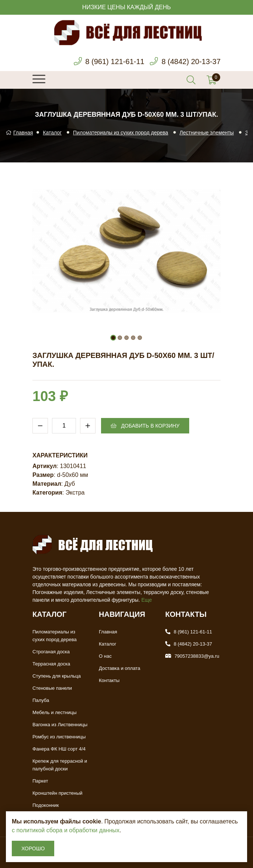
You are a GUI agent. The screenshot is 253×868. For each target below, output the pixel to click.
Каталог (52, 133)
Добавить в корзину (145, 426)
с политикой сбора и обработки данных (66, 830)
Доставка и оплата (119, 668)
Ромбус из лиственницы (59, 737)
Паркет (40, 781)
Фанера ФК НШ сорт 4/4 (59, 749)
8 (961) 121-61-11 (115, 62)
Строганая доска (51, 652)
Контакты (109, 680)
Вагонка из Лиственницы (60, 725)
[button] (113, 338)
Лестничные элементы (207, 133)
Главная (19, 133)
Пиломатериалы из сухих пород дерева (121, 133)
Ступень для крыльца (57, 676)
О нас (105, 656)
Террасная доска (51, 664)
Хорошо (33, 848)
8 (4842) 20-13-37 (191, 62)
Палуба (41, 700)
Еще (147, 600)
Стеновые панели (52, 688)
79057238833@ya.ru (197, 656)
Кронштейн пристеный (58, 793)
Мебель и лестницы (55, 712)
